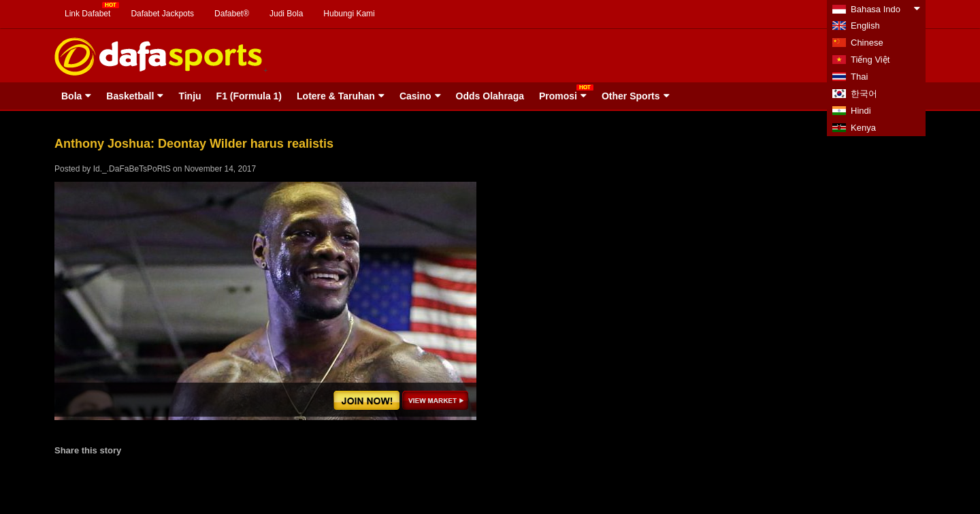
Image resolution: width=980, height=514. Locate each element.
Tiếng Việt (870, 60)
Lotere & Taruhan (336, 96)
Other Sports (631, 96)
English (865, 26)
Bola (71, 96)
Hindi (861, 111)
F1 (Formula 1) (249, 96)
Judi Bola (286, 14)
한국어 (864, 94)
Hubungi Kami (349, 14)
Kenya (863, 128)
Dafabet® (232, 14)
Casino (415, 96)
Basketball (130, 96)
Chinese (867, 43)
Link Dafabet (87, 14)
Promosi (558, 96)
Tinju (190, 96)
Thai (859, 77)
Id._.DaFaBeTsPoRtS (132, 169)
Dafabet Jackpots (162, 14)
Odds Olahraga (490, 96)
